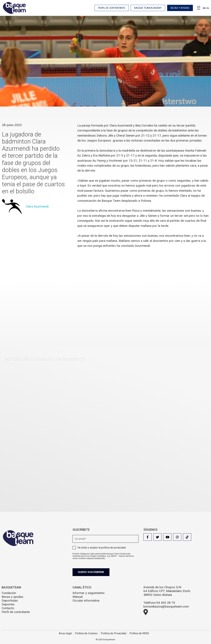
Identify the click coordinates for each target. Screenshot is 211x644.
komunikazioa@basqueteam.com (166, 606)
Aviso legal (65, 633)
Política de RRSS (139, 633)
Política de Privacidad (113, 633)
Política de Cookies (86, 633)
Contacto (8, 608)
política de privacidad (113, 548)
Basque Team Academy (148, 8)
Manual (78, 597)
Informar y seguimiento (89, 593)
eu (208, 8)
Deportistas (10, 601)
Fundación (9, 593)
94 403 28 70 (166, 603)
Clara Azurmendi (37, 207)
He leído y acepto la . (102, 548)
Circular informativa (86, 601)
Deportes (8, 604)
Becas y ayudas (180, 8)
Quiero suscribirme (91, 572)
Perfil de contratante (112, 8)
